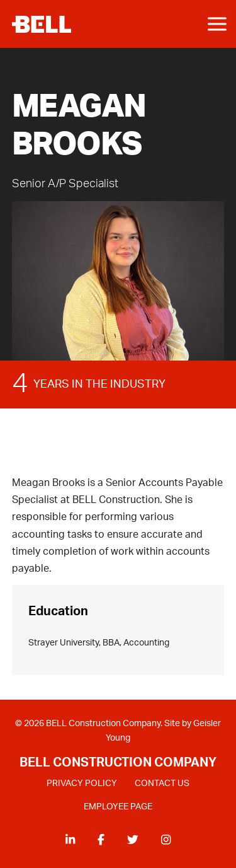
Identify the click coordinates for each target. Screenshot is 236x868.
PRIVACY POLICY (82, 784)
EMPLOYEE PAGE (118, 807)
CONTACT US (162, 784)
